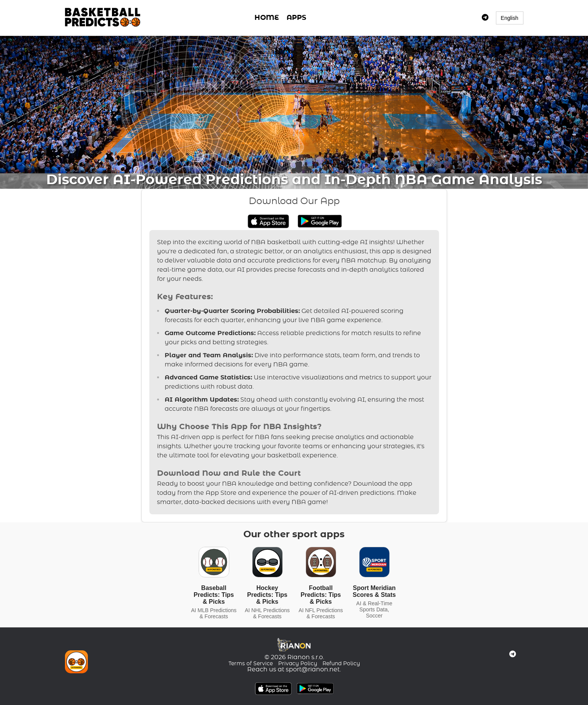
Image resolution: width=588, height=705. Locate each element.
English (510, 18)
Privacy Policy (298, 664)
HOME (267, 18)
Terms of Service (251, 664)
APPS (296, 18)
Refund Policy (341, 664)
